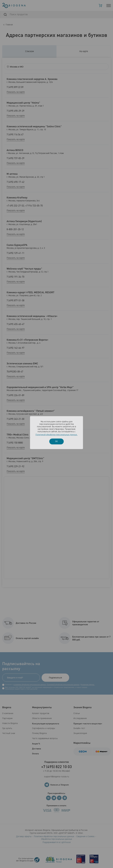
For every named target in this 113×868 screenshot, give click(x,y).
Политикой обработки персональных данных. (56, 435)
